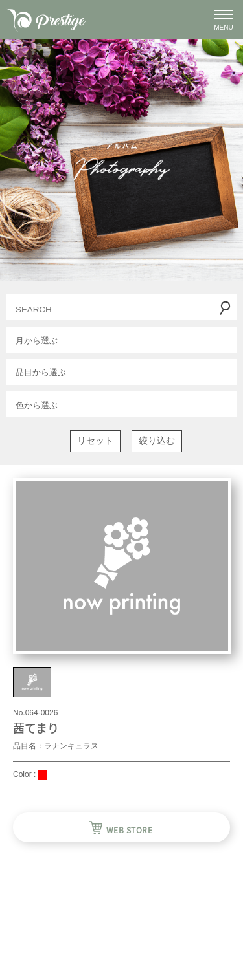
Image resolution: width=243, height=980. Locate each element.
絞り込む (157, 441)
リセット (95, 441)
